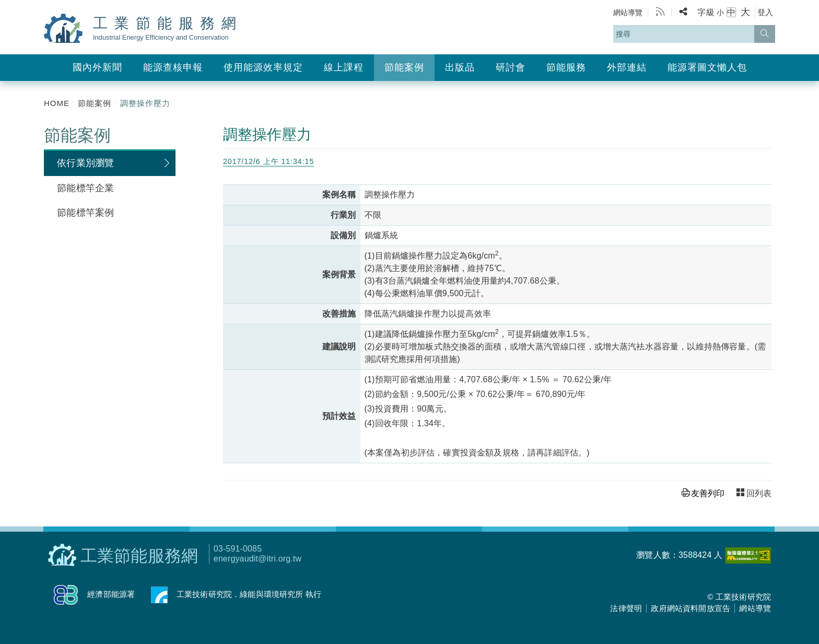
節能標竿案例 (85, 213)
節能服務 (566, 67)
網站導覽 (628, 13)
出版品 (460, 67)
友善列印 (708, 493)
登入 (765, 12)
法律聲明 (626, 608)
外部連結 (627, 67)
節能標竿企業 (85, 188)
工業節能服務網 (168, 28)
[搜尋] (765, 34)
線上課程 (344, 67)
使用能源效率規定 (263, 67)
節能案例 (404, 67)
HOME (57, 103)
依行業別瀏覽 (85, 163)
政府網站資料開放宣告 (691, 608)
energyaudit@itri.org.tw (258, 559)
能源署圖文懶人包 (707, 67)
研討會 (511, 67)
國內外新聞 (97, 67)
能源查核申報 (173, 67)
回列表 (759, 493)
